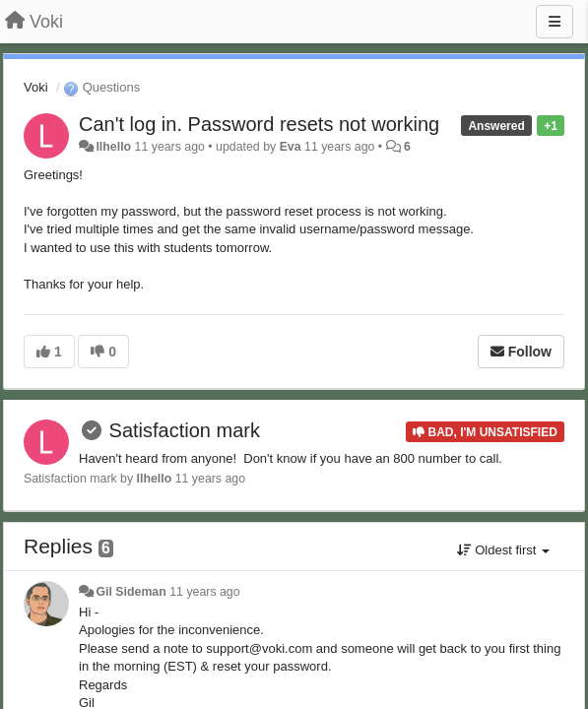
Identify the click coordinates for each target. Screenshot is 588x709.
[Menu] (555, 22)
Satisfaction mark (185, 430)
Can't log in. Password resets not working (259, 124)
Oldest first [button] (503, 550)
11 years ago (204, 592)
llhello (113, 147)
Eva (291, 147)
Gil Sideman (131, 592)
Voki (36, 87)
